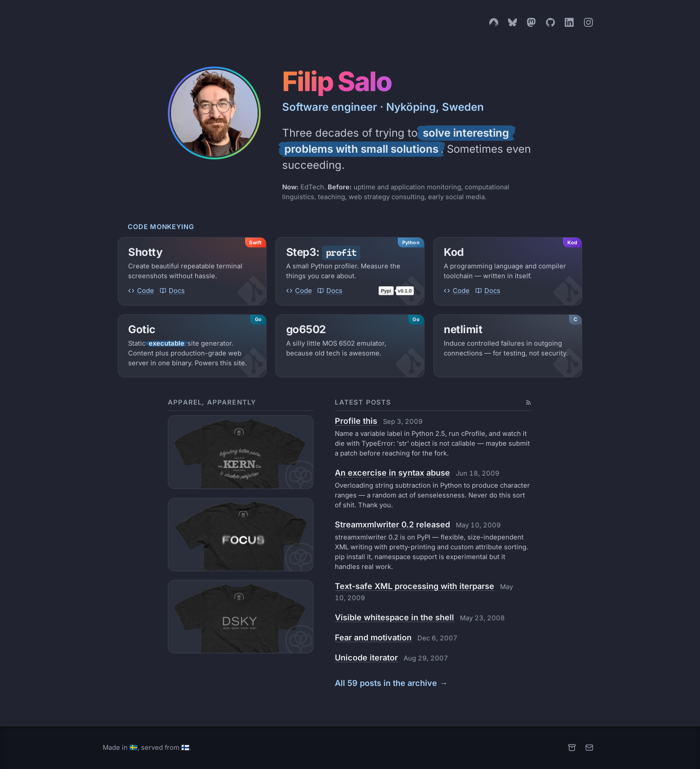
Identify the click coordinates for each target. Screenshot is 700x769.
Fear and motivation (373, 637)
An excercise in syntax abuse (392, 472)
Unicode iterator (366, 657)
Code (141, 291)
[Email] (589, 748)
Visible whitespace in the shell (394, 617)
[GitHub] (550, 22)
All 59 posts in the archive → (391, 683)
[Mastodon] (531, 22)
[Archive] (572, 748)
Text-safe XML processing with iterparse (415, 586)
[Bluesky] (512, 22)
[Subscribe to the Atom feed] (529, 402)
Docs (172, 291)
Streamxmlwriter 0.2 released (392, 524)
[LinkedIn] (569, 22)
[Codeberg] (494, 22)
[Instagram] (588, 22)
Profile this (356, 421)
